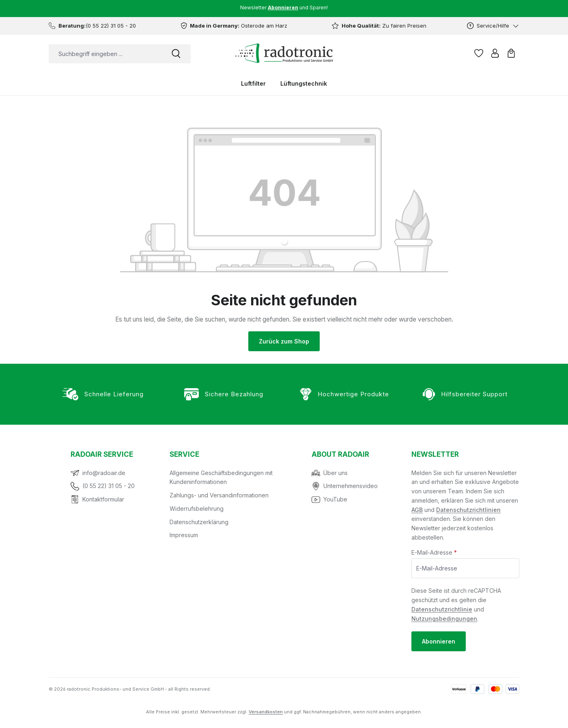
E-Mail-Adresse (434, 552)
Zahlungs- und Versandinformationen (219, 495)
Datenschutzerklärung (199, 522)
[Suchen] (176, 54)
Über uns (336, 473)
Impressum (184, 535)
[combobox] (105, 54)
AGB (417, 510)
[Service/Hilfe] (493, 26)
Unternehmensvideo (351, 486)
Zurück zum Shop (284, 341)
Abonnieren (439, 641)
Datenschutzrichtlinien (468, 510)
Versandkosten (266, 712)
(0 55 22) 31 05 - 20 (109, 486)
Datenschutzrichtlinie (442, 609)
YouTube (335, 499)
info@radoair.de (104, 473)
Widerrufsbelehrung (197, 509)
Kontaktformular (103, 499)
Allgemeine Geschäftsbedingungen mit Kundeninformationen (221, 477)
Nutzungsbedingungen (444, 619)
